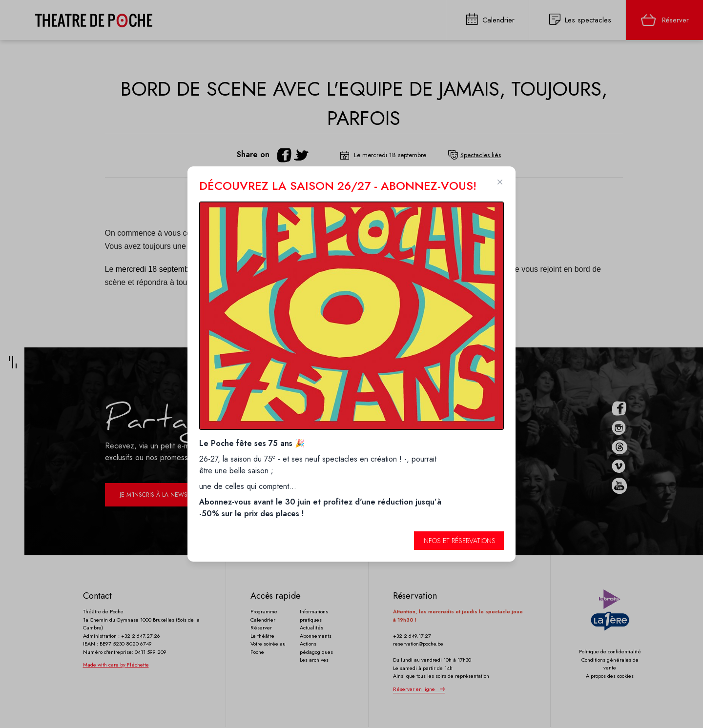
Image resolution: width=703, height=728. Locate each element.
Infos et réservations (459, 541)
